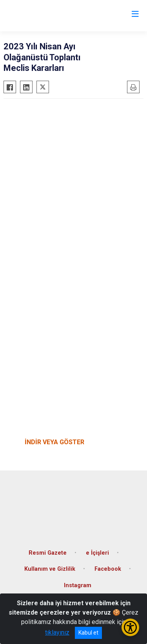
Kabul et (88, 633)
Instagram (78, 585)
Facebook (108, 569)
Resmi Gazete (48, 553)
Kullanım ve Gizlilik (50, 569)
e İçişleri (97, 553)
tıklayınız (57, 632)
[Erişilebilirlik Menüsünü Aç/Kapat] (130, 627)
